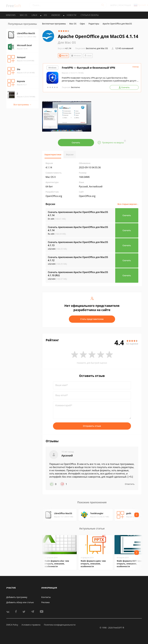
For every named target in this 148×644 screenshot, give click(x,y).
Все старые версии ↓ (128, 204)
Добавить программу (17, 597)
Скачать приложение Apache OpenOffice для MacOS (78, 214)
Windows (76, 56)
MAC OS (23, 15)
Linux (88, 56)
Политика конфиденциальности (60, 625)
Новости (71, 15)
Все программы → (22, 105)
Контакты (46, 597)
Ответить (130, 484)
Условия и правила (31, 625)
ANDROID (56, 15)
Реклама (45, 602)
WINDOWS (11, 15)
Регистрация (125, 5)
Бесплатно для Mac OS (97, 48)
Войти (114, 5)
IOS (45, 15)
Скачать (76, 143)
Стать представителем (92, 319)
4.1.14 (65, 48)
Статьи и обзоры (90, 15)
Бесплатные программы (54, 24)
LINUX (34, 15)
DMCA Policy (12, 625)
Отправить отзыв (92, 426)
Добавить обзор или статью (20, 602)
